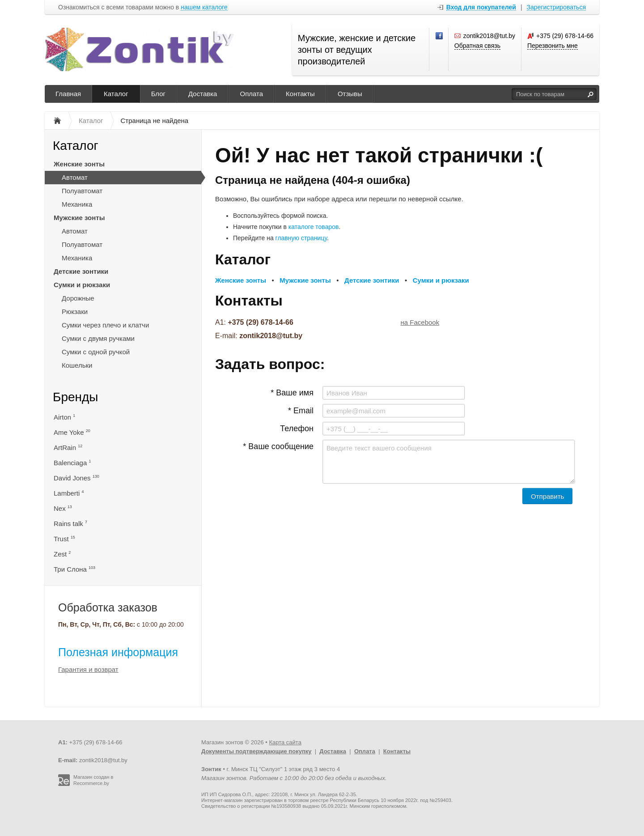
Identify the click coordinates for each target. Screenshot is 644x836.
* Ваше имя (292, 393)
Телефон (297, 429)
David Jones (76, 478)
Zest (62, 554)
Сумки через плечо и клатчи (105, 325)
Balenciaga (72, 463)
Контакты (300, 94)
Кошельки (77, 365)
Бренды (75, 397)
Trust (64, 539)
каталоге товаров (314, 227)
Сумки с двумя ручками (98, 338)
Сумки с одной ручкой (96, 352)
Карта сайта (285, 742)
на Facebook (420, 322)
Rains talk (70, 524)
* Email (301, 411)
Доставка (203, 94)
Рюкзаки (75, 312)
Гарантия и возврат (88, 669)
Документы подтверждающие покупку (256, 751)
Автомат (75, 177)
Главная (68, 94)
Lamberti (69, 493)
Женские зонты (79, 164)
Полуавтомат (82, 191)
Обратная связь (477, 46)
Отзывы (350, 94)
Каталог (116, 94)
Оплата (251, 94)
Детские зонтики (81, 271)
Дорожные (78, 298)
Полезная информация (118, 652)
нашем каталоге (204, 7)
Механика (77, 204)
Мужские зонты (79, 218)
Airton (64, 417)
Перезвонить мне (553, 46)
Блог (158, 94)
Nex (63, 508)
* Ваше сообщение (278, 446)
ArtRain (68, 448)
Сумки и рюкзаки (82, 285)
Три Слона (74, 569)
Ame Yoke (72, 432)
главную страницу (301, 238)
